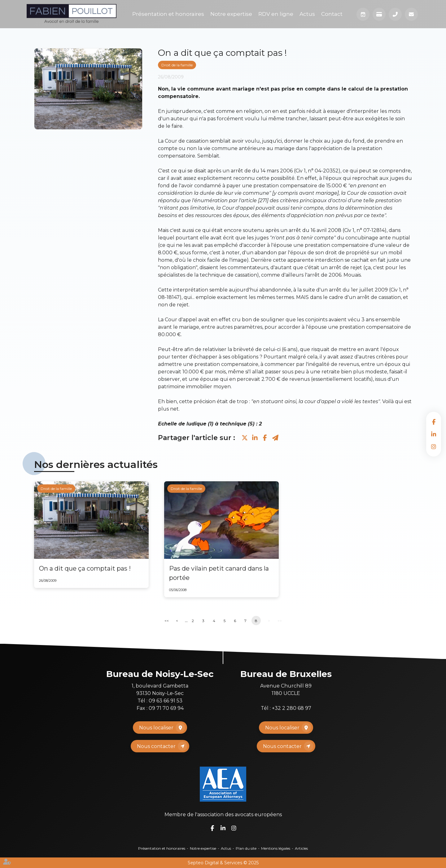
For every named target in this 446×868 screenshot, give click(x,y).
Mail (411, 14)
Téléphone (395, 14)
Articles (301, 848)
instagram (434, 447)
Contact (332, 14)
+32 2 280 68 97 (292, 708)
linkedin (434, 434)
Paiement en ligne (379, 14)
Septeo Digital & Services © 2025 (223, 863)
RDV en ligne (276, 14)
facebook (434, 422)
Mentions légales (276, 848)
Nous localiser (156, 728)
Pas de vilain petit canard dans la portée (219, 573)
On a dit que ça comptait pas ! (85, 568)
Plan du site (246, 848)
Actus (307, 14)
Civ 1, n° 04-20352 (317, 171)
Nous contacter (156, 746)
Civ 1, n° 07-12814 (364, 230)
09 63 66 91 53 (166, 701)
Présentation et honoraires (168, 14)
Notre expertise (231, 14)
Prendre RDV (363, 14)
